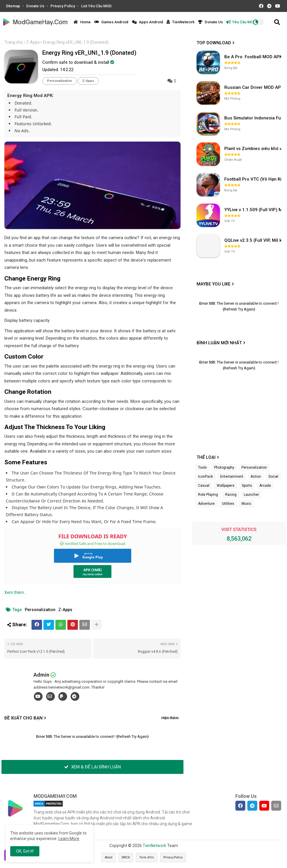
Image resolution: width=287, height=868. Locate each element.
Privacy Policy (63, 6)
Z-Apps (33, 42)
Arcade (265, 486)
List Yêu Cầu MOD (96, 6)
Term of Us (147, 857)
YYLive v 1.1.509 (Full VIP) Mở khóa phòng (253, 210)
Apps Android (147, 22)
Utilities (228, 504)
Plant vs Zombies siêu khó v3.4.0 (253, 149)
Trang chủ (14, 42)
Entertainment (232, 477)
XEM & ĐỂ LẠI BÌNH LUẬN (92, 767)
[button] (277, 22)
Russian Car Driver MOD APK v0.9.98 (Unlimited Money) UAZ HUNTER (253, 87)
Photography (224, 467)
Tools (202, 467)
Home (82, 22)
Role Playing (208, 495)
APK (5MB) (93, 570)
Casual (204, 486)
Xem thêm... (15, 592)
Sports (247, 486)
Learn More (69, 839)
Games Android (111, 22)
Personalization (60, 81)
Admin (41, 675)
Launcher (251, 495)
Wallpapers (226, 486)
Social (273, 477)
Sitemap (13, 6)
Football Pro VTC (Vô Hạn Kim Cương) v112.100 (253, 179)
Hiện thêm (170, 718)
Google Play (93, 557)
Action (256, 477)
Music (246, 504)
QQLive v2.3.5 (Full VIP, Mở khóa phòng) (253, 240)
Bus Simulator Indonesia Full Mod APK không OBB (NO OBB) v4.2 (253, 118)
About (108, 857)
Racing (231, 495)
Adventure (206, 504)
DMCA (126, 857)
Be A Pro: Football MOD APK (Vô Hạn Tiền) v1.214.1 (253, 57)
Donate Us (36, 6)
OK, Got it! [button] (25, 851)
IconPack (205, 477)
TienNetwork (181, 22)
